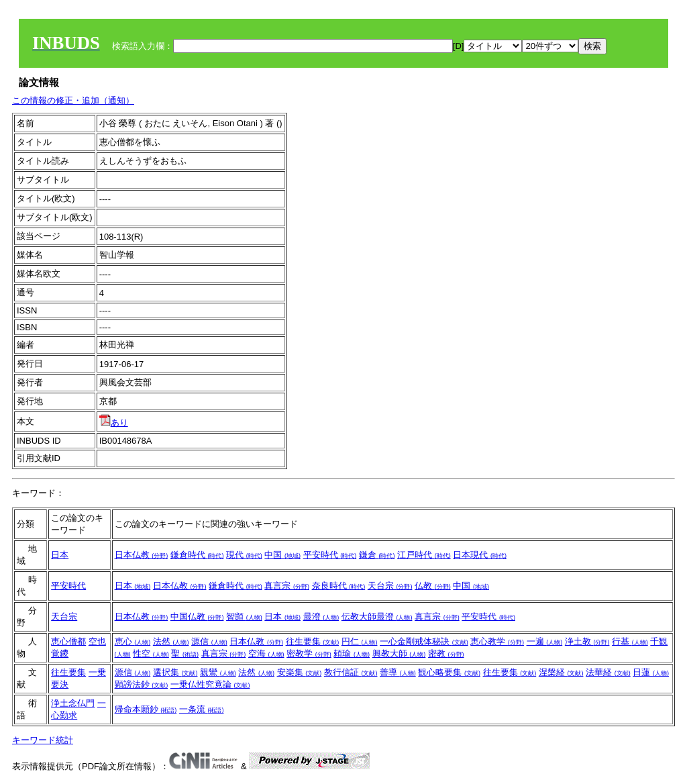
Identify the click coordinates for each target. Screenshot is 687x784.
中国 (282, 555)
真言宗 (287, 586)
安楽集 (300, 672)
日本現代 (480, 555)
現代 (244, 555)
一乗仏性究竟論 (210, 684)
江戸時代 (424, 555)
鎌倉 (377, 555)
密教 (446, 653)
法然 (171, 641)
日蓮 (651, 672)
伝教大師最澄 (377, 617)
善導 (398, 672)
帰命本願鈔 (146, 709)
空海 (266, 653)
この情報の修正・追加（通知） (73, 100)
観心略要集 (449, 672)
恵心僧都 (68, 641)
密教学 (309, 653)
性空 (151, 653)
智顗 (244, 617)
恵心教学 (497, 641)
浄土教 (587, 641)
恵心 (133, 641)
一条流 (202, 709)
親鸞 (218, 672)
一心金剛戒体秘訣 (424, 641)
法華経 (608, 672)
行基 (630, 641)
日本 (60, 555)
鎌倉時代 (197, 555)
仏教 (433, 586)
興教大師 (399, 653)
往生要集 (313, 641)
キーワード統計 (43, 740)
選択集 (175, 672)
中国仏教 (197, 617)
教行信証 (351, 672)
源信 (209, 641)
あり (114, 423)
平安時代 (330, 555)
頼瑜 (352, 653)
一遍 (545, 641)
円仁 (360, 641)
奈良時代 (339, 586)
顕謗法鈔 (142, 684)
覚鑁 (60, 653)
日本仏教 (142, 555)
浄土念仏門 (73, 703)
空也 (97, 641)
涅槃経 (561, 672)
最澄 (321, 617)
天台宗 (390, 586)
